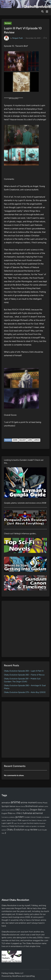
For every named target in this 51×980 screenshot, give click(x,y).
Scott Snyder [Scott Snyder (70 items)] (42, 830)
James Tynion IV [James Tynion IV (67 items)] (12, 820)
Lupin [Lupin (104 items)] (4, 823)
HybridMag (30, 976)
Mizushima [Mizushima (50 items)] (42, 823)
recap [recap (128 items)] (27, 830)
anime (15, 440)
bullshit (23, 440)
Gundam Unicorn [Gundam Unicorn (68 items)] (30, 817)
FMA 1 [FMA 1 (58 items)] (14, 813)
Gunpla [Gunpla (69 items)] (39, 817)
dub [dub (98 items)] (44, 810)
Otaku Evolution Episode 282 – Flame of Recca (24, 675)
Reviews (8, 23)
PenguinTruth (20, 908)
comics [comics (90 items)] (12, 810)
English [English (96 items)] (4, 813)
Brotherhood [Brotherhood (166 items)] (31, 806)
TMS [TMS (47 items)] (3, 833)
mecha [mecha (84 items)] (36, 823)
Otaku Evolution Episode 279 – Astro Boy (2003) (25, 692)
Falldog (34, 905)
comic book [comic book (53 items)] (5, 810)
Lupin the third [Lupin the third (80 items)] (28, 823)
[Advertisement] (25, 629)
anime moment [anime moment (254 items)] (29, 802)
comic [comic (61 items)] (46, 806)
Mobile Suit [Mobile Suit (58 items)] (5, 826)
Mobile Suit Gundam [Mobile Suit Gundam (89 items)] (17, 826)
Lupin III (37, 440)
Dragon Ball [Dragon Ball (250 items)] (36, 810)
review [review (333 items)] (34, 829)
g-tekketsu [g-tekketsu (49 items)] (12, 817)
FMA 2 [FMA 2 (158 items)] (19, 813)
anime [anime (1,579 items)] (15, 802)
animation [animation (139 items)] (6, 803)
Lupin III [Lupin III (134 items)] (10, 823)
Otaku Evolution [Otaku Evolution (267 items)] (16, 830)
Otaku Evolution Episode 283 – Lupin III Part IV (24, 671)
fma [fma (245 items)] (10, 813)
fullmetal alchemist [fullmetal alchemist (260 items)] (33, 813)
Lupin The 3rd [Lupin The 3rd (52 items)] (18, 823)
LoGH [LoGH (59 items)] (44, 820)
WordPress (17, 976)
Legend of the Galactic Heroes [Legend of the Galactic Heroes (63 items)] (32, 820)
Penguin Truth (18, 38)
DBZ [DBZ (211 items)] (18, 810)
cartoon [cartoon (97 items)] (41, 806)
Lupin (30, 440)
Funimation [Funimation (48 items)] (5, 817)
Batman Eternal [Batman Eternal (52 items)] (20, 806)
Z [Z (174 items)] (5, 833)
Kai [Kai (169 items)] (20, 820)
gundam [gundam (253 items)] (20, 817)
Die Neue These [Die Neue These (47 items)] (25, 810)
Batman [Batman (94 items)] (12, 806)
